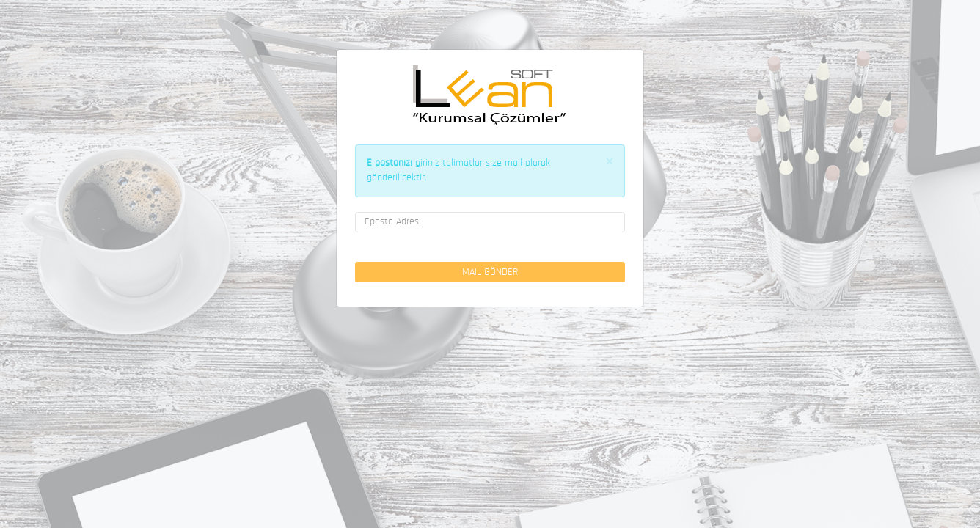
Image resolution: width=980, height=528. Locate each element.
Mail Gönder (490, 272)
